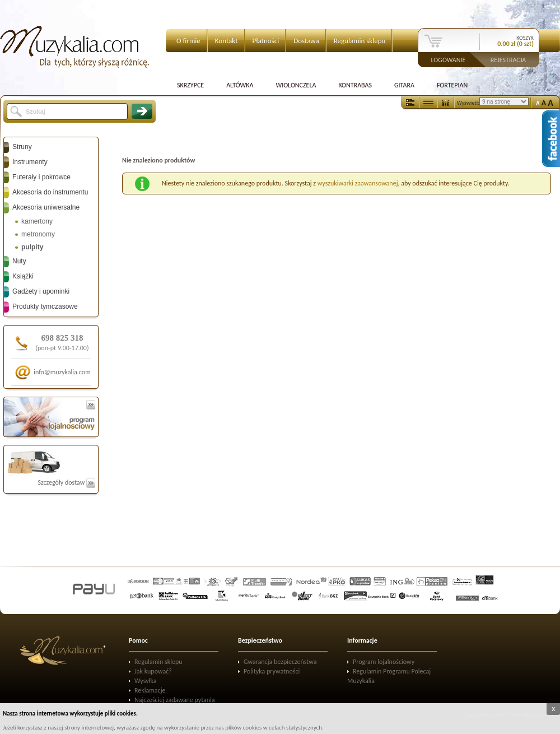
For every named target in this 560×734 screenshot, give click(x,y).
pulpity (32, 247)
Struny (22, 147)
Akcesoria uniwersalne (46, 207)
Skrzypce (190, 85)
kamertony (37, 221)
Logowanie (449, 59)
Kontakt (227, 41)
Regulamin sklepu (360, 41)
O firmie (188, 41)
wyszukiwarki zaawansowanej (358, 183)
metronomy (38, 234)
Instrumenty (30, 162)
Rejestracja (508, 59)
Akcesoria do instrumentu (50, 192)
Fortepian (452, 85)
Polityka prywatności (272, 671)
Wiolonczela (296, 85)
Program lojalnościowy (384, 662)
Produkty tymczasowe (45, 306)
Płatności (266, 41)
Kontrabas (355, 85)
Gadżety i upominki (41, 291)
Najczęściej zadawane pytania (175, 700)
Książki (23, 276)
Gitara (404, 85)
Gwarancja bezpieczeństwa (280, 662)
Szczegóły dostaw (66, 482)
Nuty (19, 261)
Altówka (240, 85)
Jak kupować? (153, 671)
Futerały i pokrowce (41, 177)
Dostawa (306, 41)
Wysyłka (146, 681)
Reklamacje (150, 690)
